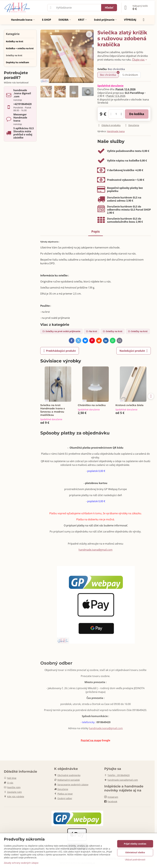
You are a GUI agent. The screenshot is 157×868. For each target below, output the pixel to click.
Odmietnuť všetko (135, 852)
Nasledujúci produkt (134, 351)
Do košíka (137, 114)
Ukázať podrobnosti (135, 860)
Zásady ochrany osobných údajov (21, 863)
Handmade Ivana (116, 131)
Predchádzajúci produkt (60, 351)
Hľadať (109, 8)
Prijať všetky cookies (135, 844)
